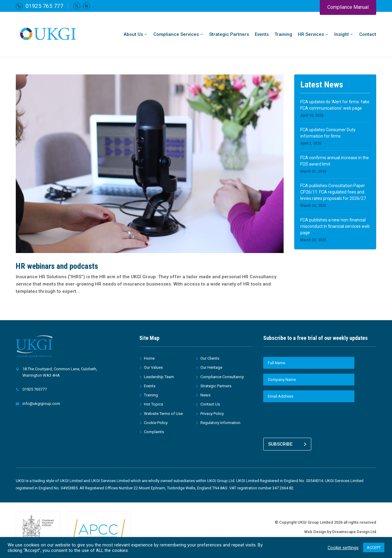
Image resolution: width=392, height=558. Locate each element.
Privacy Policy (212, 414)
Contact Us (210, 404)
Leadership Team (159, 377)
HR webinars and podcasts (57, 266)
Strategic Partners (229, 35)
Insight (342, 35)
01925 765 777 (44, 6)
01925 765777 (35, 389)
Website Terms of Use (163, 414)
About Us (133, 35)
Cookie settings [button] (343, 548)
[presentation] (309, 419)
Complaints (154, 432)
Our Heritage (211, 367)
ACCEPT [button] (374, 548)
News (205, 395)
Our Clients (210, 358)
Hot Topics (153, 404)
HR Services (311, 35)
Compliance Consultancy (222, 377)
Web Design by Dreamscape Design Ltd (340, 530)
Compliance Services (176, 35)
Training (283, 35)
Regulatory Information (220, 423)
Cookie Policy (156, 423)
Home (149, 358)
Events (262, 35)
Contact (368, 35)
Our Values (153, 367)
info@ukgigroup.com (41, 404)
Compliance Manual (348, 7)
